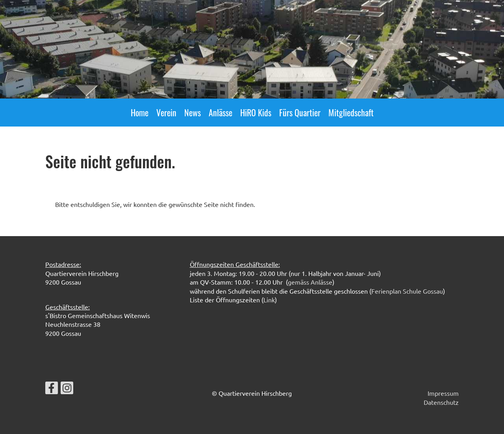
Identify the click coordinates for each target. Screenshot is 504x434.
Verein (166, 112)
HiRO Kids (256, 112)
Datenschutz (441, 402)
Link (269, 300)
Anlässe (220, 112)
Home (140, 112)
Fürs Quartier (300, 112)
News (193, 112)
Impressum (443, 393)
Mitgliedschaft (351, 112)
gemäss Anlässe (310, 282)
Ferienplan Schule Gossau (407, 291)
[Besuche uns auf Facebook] (52, 389)
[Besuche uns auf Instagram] (67, 389)
